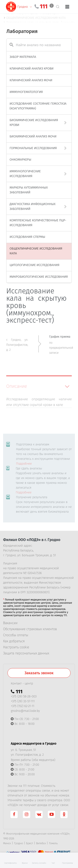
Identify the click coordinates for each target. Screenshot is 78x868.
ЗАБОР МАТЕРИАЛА (23, 57)
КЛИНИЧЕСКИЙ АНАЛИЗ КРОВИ (32, 68)
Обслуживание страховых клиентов (30, 629)
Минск (7, 843)
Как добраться (14, 641)
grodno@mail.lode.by (25, 711)
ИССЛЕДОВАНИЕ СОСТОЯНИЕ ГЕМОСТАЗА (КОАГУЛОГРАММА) (38, 106)
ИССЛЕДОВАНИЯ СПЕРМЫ (27, 237)
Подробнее (24, 464)
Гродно (18, 843)
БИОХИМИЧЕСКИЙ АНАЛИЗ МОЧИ (33, 136)
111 (44, 6)
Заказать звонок (39, 673)
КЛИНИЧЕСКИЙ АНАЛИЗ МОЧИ (31, 80)
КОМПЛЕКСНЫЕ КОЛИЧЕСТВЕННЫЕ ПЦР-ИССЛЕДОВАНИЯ (38, 223)
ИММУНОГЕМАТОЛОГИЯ (26, 92)
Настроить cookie (16, 647)
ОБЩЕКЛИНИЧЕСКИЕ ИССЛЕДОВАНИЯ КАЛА (36, 251)
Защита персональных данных (26, 653)
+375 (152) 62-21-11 (23, 706)
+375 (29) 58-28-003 (24, 696)
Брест (30, 843)
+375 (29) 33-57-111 (23, 701)
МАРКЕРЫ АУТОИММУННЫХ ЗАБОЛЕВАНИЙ (29, 190)
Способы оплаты (16, 635)
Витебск (41, 843)
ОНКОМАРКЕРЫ (20, 160)
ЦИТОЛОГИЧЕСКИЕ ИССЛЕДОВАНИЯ (34, 265)
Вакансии (10, 623)
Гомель (53, 843)
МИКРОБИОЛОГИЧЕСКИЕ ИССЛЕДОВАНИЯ (39, 277)
